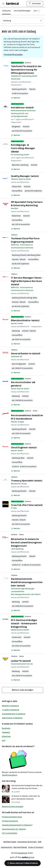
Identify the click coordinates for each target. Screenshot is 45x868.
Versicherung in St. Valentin (14, 829)
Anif (4, 740)
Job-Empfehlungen (22, 11)
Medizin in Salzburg (10, 706)
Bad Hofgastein (19, 364)
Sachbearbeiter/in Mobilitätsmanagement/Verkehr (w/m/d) (27, 582)
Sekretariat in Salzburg (12, 718)
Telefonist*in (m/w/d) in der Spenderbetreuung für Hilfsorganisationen (26, 70)
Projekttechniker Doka (12, 817)
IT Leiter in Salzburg (10, 710)
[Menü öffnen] (3, 4)
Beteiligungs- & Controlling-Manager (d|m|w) (23, 148)
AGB (40, 842)
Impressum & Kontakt (27, 842)
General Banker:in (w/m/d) (26, 353)
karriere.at (28, 812)
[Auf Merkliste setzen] (15, 98)
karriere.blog (9, 781)
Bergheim (16, 127)
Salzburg (31, 31)
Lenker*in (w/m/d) (21, 661)
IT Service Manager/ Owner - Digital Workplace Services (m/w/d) (27, 281)
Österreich (17, 187)
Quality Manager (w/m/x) (25, 176)
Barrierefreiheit (20, 847)
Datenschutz (7, 847)
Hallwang (6, 732)
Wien (38, 255)
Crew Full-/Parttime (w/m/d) (27, 505)
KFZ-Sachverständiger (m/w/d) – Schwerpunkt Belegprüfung (24, 623)
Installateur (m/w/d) (22, 108)
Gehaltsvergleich (10, 775)
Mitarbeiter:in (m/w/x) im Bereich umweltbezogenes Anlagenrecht (26, 542)
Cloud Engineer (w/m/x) (24, 447)
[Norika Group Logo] (22, 858)
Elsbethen (16, 216)
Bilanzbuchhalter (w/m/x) (25, 320)
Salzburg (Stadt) (19, 89)
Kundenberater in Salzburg (14, 714)
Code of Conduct (36, 847)
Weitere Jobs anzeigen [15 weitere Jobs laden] (23, 690)
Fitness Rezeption (10, 821)
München (16, 165)
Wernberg (31, 255)
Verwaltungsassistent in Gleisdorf (17, 825)
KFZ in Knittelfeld (10, 833)
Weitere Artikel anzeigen (13, 807)
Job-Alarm (38, 11)
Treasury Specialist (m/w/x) (27, 481)
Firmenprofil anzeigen (13, 55)
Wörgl (30, 298)
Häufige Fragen (10, 842)
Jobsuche (6, 11)
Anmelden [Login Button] (35, 4)
